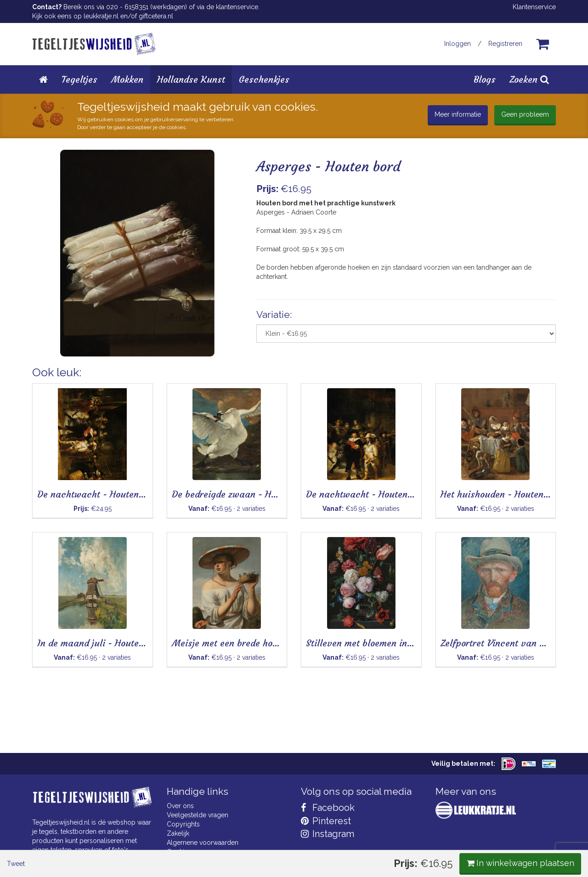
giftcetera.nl (156, 16)
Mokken (127, 79)
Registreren (505, 44)
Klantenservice (534, 7)
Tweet (48, 381)
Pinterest (326, 821)
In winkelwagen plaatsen (487, 380)
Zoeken (529, 79)
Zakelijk (178, 833)
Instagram (328, 834)
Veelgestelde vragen (198, 815)
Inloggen (458, 44)
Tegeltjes (79, 79)
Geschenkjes (264, 79)
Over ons (180, 806)
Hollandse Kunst (191, 79)
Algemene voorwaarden (203, 843)
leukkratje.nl (101, 16)
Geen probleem (525, 114)
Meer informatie (458, 114)
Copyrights (183, 824)
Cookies (179, 852)
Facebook (328, 808)
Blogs (485, 79)
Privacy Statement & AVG (204, 861)
